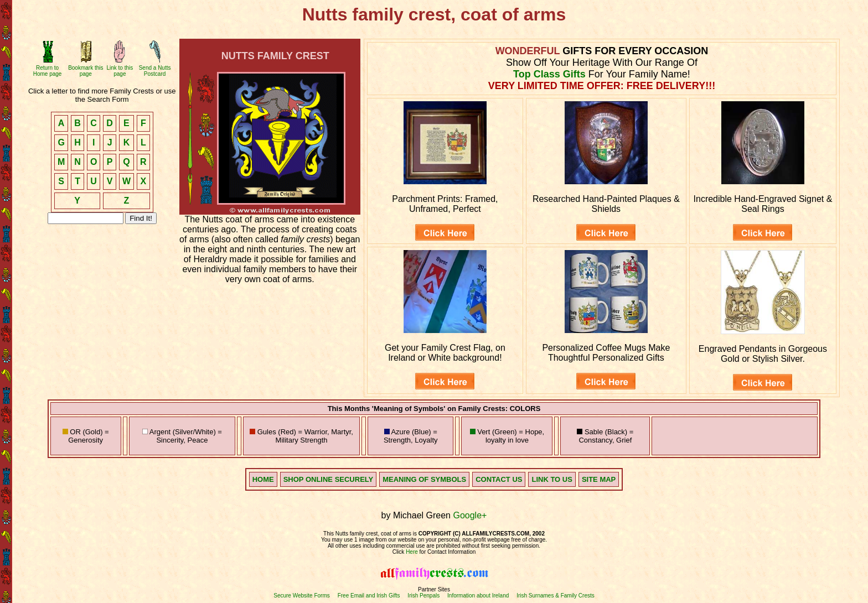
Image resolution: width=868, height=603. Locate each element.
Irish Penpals (423, 596)
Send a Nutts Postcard (155, 71)
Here (412, 552)
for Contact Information (447, 552)
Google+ (470, 515)
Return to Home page (48, 71)
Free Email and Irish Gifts (369, 596)
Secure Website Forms (302, 596)
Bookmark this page (86, 71)
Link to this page (120, 71)
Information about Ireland (478, 596)
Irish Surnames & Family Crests (556, 596)
